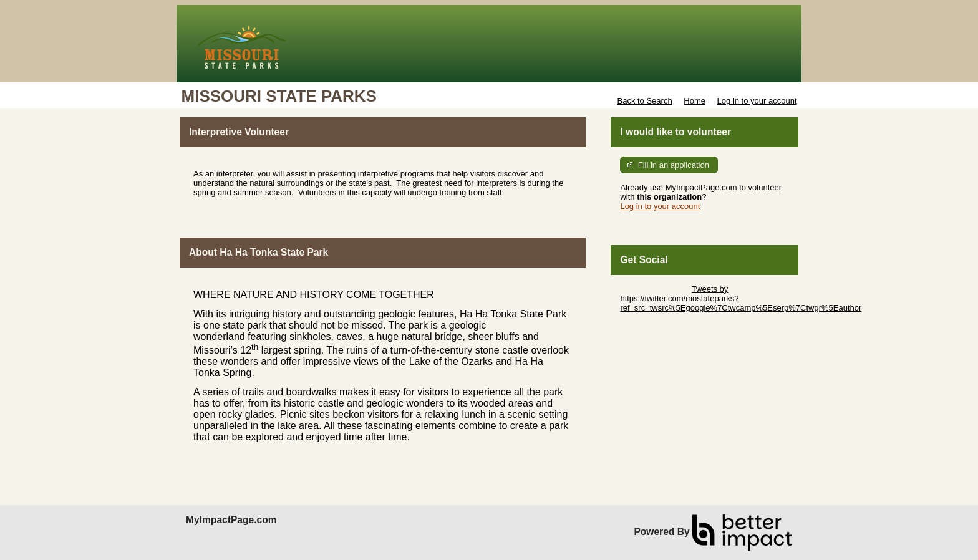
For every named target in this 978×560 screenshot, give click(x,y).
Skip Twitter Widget (655, 289)
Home (695, 101)
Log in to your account (757, 101)
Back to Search (644, 101)
